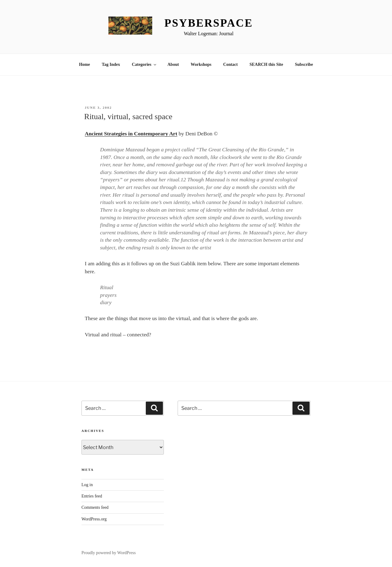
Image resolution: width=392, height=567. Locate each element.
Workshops (201, 64)
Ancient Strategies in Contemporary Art (131, 134)
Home (85, 64)
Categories (144, 64)
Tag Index (111, 64)
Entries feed (92, 496)
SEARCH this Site (266, 64)
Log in (87, 485)
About (173, 64)
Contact (230, 64)
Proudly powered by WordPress (109, 553)
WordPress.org (94, 519)
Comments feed (95, 507)
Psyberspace (209, 23)
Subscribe (304, 64)
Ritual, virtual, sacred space (128, 117)
